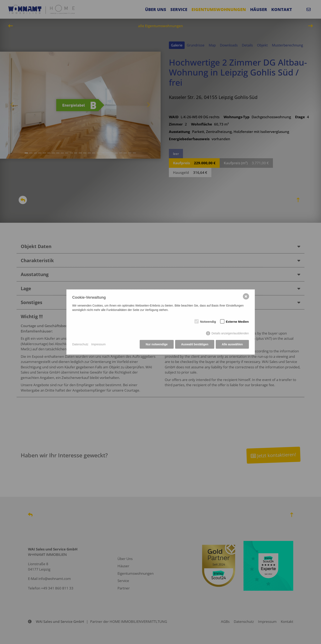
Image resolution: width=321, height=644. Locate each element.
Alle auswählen (232, 344)
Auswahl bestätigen (195, 344)
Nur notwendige (157, 344)
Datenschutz (80, 344)
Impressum (98, 344)
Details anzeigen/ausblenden (230, 333)
